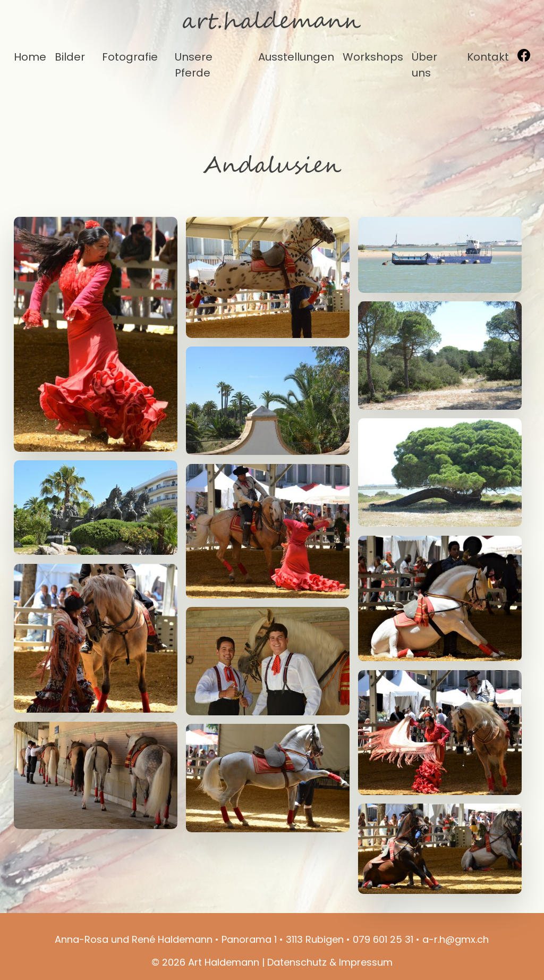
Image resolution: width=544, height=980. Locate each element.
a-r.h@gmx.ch (456, 939)
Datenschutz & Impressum (330, 962)
